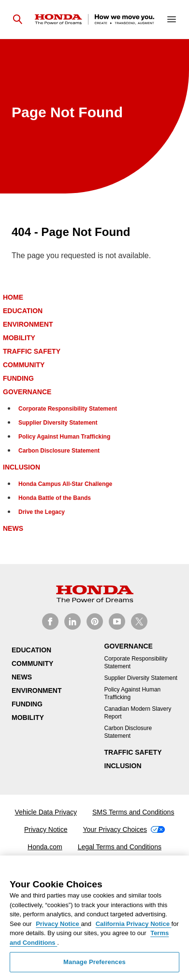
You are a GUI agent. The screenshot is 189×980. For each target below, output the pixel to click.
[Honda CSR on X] (139, 621)
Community (24, 365)
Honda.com (45, 847)
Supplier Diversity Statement (58, 423)
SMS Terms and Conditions (133, 812)
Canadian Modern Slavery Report (138, 713)
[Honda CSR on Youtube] (117, 621)
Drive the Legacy (42, 512)
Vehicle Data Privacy (46, 812)
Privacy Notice (46, 829)
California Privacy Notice (134, 924)
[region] (94, 918)
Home (13, 297)
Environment (28, 324)
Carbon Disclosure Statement (59, 451)
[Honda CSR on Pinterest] (95, 621)
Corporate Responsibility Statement (68, 409)
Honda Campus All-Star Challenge (65, 484)
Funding (18, 378)
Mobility (19, 338)
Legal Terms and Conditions (120, 847)
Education (23, 311)
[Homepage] (94, 20)
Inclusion (22, 467)
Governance (27, 392)
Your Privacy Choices (124, 829)
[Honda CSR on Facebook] (50, 621)
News (13, 528)
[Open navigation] (172, 19)
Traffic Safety (32, 351)
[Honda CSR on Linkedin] (73, 621)
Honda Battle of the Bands (55, 498)
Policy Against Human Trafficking (64, 437)
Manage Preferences (94, 962)
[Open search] (17, 19)
